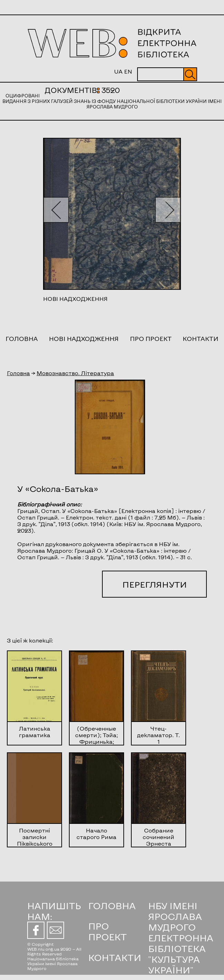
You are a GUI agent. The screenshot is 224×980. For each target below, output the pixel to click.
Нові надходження (84, 339)
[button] (56, 210)
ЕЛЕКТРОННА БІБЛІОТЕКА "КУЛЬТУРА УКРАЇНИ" (181, 954)
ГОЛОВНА (112, 906)
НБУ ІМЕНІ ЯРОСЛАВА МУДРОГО (175, 916)
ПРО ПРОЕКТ (108, 931)
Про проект (151, 339)
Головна (22, 339)
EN (128, 71)
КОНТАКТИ (115, 957)
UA (118, 71)
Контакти (201, 339)
